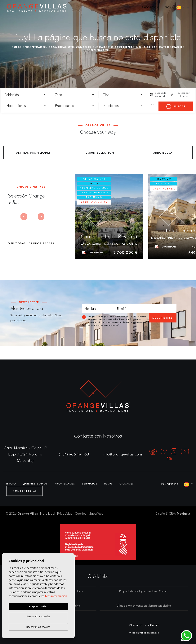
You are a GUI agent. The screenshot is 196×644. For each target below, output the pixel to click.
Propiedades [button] (65, 484)
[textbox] (26, 95)
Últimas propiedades (33, 153)
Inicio (11, 484)
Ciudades (127, 484)
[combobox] (25, 95)
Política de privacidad (125, 319)
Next (25, 218)
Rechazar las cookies (38, 627)
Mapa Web (96, 514)
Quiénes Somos (35, 484)
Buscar (176, 107)
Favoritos (150, 8)
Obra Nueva (163, 153)
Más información (56, 596)
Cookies (80, 514)
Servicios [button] (90, 484)
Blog (109, 484)
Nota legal (48, 514)
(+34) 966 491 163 (74, 455)
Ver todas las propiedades (31, 243)
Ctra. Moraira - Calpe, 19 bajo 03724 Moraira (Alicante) (25, 455)
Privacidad (65, 514)
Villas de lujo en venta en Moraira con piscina (144, 606)
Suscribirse (163, 318)
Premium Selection (98, 153)
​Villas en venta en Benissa (144, 633)
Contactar (24, 491)
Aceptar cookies (38, 606)
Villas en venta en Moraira (144, 625)
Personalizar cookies (38, 616)
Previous (13, 218)
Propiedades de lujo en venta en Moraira (144, 591)
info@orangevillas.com (122, 455)
